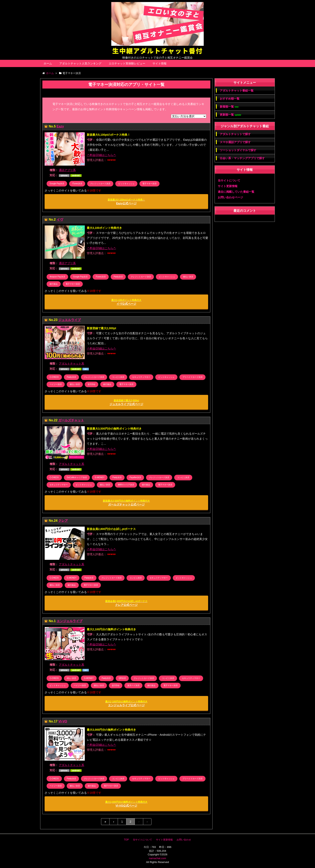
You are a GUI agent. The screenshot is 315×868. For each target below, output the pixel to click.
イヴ (60, 220)
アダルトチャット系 (72, 364)
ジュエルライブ (70, 320)
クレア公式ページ (126, 603)
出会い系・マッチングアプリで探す (242, 158)
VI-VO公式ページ (126, 804)
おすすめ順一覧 (230, 99)
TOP (126, 840)
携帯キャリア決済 (126, 485)
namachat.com (157, 858)
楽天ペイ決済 (133, 685)
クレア (63, 521)
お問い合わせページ (230, 197)
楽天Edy (92, 384)
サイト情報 (160, 63)
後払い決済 (188, 277)
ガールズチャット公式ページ (126, 503)
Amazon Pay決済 (57, 277)
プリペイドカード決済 (192, 377)
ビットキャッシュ (126, 184)
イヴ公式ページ (126, 302)
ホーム (48, 63)
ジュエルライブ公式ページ (126, 402)
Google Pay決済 (57, 184)
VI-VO (63, 721)
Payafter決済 (135, 477)
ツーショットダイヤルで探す (238, 150)
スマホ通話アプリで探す (235, 142)
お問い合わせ (184, 840)
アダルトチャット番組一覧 (237, 91)
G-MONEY (100, 477)
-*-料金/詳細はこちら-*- (101, 155)
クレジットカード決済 (100, 184)
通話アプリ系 (67, 170)
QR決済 (122, 678)
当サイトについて (229, 180)
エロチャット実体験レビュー (127, 63)
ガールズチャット (71, 420)
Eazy (60, 126)
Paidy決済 (118, 277)
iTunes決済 (77, 184)
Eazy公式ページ (126, 202)
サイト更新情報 (228, 186)
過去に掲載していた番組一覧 (236, 192)
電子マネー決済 (149, 184)
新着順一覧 (229, 107)
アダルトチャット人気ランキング (80, 63)
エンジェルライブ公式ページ (126, 703)
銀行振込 (54, 284)
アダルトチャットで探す (235, 134)
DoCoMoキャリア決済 (77, 477)
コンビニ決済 (118, 377)
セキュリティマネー (141, 377)
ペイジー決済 (56, 384)
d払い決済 (72, 678)
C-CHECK (54, 377)
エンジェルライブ (70, 621)
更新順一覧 (231, 115)
